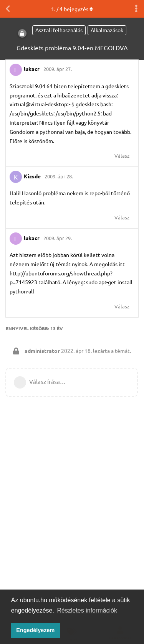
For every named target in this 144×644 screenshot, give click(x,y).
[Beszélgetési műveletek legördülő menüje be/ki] (136, 9)
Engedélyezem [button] (35, 630)
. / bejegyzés (72, 9)
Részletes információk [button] (87, 610)
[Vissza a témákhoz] (8, 9)
